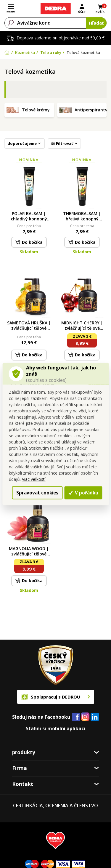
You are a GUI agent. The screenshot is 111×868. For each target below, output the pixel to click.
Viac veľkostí (34, 479)
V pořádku (83, 493)
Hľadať (96, 23)
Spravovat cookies (37, 493)
